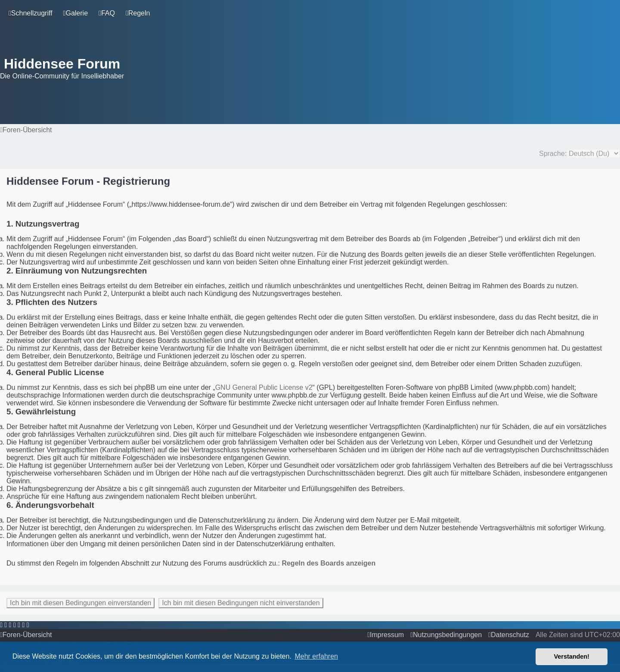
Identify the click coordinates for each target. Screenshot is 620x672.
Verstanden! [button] (572, 656)
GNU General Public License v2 (264, 387)
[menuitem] (76, 13)
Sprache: (553, 153)
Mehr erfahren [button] (316, 656)
